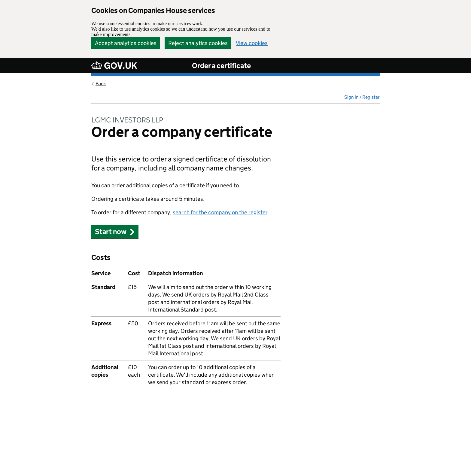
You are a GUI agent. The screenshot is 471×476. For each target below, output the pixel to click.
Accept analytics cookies (126, 43)
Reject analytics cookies (198, 43)
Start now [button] (115, 232)
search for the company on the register (220, 212)
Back (101, 84)
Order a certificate (221, 66)
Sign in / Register (362, 97)
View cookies (252, 43)
